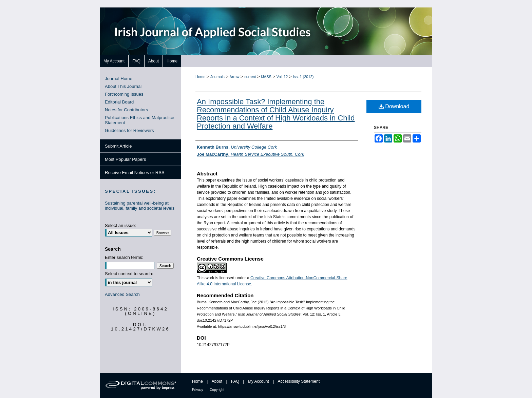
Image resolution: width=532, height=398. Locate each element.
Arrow (235, 77)
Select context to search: (129, 274)
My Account (259, 381)
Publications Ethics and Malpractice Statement (140, 120)
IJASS (266, 77)
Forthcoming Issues (124, 94)
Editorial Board (119, 102)
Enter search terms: (124, 257)
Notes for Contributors (126, 110)
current (250, 77)
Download (394, 106)
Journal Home (119, 79)
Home (200, 77)
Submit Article (118, 146)
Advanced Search (122, 294)
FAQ (235, 381)
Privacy (198, 390)
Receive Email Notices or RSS (135, 173)
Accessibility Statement (299, 381)
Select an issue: (120, 225)
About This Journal (123, 86)
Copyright (217, 390)
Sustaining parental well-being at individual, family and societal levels (140, 206)
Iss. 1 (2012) (303, 77)
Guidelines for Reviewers (129, 130)
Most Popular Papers (125, 159)
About (217, 381)
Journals (217, 77)
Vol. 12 (282, 77)
